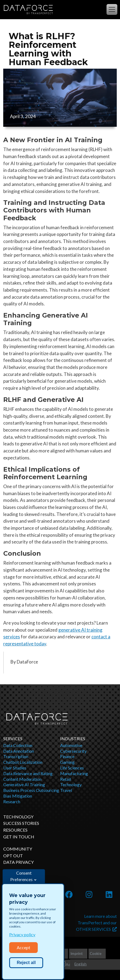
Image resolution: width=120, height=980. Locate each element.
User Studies (15, 768)
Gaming (67, 762)
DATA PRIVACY (18, 862)
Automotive (71, 745)
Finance (67, 756)
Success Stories (21, 823)
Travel (66, 790)
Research (12, 801)
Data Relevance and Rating (28, 773)
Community (18, 849)
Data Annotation (19, 751)
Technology (71, 784)
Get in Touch (19, 837)
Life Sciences (72, 768)
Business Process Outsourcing (31, 790)
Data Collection (18, 745)
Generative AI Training (24, 784)
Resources (15, 830)
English (80, 964)
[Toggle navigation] (112, 9)
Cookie (96, 953)
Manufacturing (74, 773)
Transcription (16, 756)
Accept (23, 947)
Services (13, 739)
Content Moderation (22, 779)
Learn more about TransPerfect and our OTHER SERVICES (96, 923)
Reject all (26, 963)
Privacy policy (22, 934)
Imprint (77, 953)
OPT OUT (13, 856)
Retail (66, 779)
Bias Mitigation (18, 796)
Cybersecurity (73, 751)
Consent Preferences (21, 876)
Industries (73, 739)
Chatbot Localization (23, 762)
